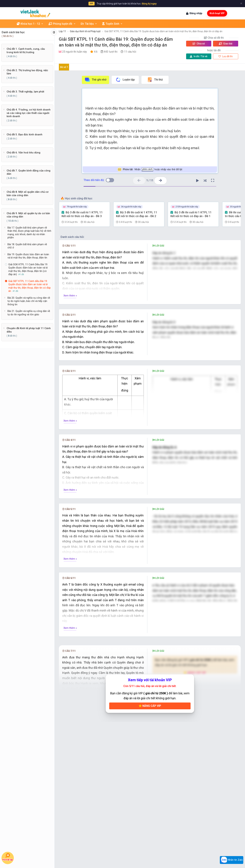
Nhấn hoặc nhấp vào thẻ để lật (150, 169)
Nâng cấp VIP (150, 725)
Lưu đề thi (226, 56)
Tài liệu (89, 24)
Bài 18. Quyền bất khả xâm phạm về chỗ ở (27, 246)
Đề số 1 (64, 67)
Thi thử (155, 80)
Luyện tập (125, 80)
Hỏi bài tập (8, 857)
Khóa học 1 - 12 (30, 24)
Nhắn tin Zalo (232, 860)
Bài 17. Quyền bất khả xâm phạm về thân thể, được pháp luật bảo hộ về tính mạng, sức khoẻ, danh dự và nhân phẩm (29, 233)
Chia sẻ (199, 44)
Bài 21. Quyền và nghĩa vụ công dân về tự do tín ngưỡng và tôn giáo (29, 313)
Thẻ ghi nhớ (95, 80)
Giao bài (226, 44)
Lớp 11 (62, 31)
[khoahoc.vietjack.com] (35, 13)
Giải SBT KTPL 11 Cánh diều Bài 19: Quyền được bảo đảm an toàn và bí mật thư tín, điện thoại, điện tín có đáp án (163, 31)
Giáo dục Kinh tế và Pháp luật (85, 31)
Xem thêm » (70, 296)
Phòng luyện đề (62, 24)
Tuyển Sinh (112, 24)
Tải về (199, 56)
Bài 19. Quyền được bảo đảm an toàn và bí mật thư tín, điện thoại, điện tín (28, 256)
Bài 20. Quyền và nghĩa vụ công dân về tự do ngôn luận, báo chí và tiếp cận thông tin (29, 301)
